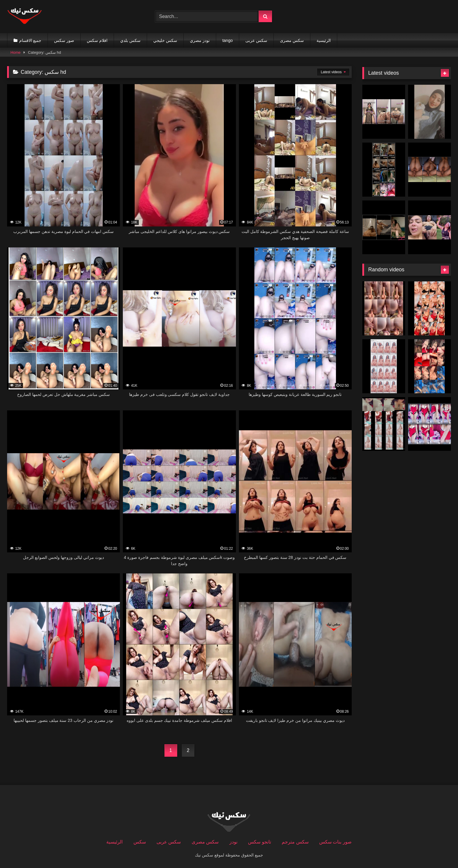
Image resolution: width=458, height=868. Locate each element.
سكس (140, 842)
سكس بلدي (130, 40)
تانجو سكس (259, 842)
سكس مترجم (295, 842)
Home (16, 52)
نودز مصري (200, 40)
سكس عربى (256, 40)
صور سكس (64, 40)
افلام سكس (97, 40)
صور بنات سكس (335, 842)
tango (228, 40)
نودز (233, 842)
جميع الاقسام (30, 40)
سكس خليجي (165, 40)
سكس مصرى (292, 40)
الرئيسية (324, 40)
